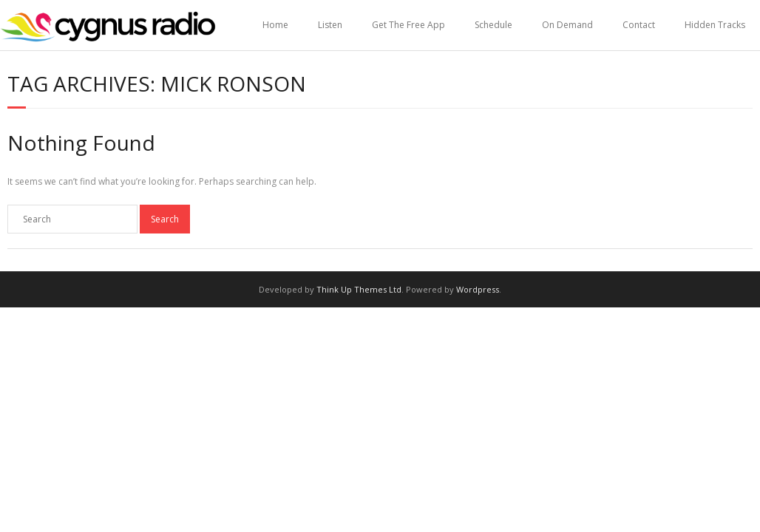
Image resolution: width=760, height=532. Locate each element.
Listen (330, 25)
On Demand (567, 25)
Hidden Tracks (715, 25)
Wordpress (478, 289)
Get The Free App (408, 25)
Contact (639, 25)
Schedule (493, 25)
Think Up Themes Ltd (359, 289)
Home (275, 25)
